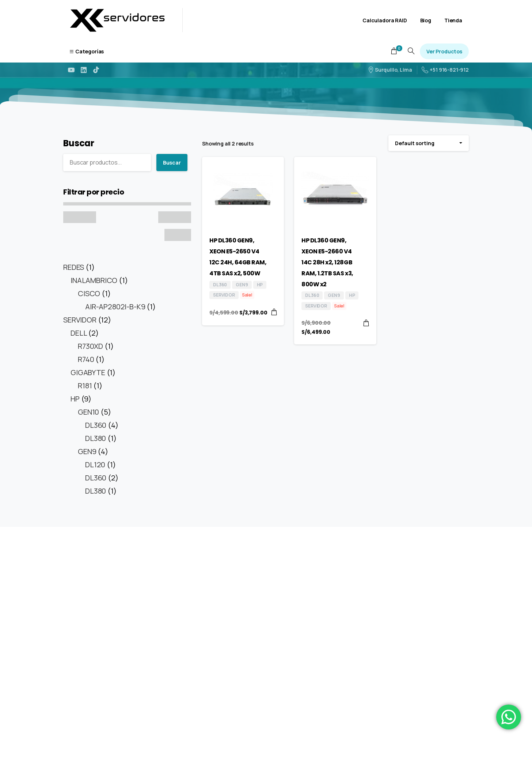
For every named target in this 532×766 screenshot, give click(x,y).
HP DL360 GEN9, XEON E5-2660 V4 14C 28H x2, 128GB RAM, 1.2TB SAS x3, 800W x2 (327, 262)
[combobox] (429, 143)
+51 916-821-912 (445, 70)
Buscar (79, 143)
